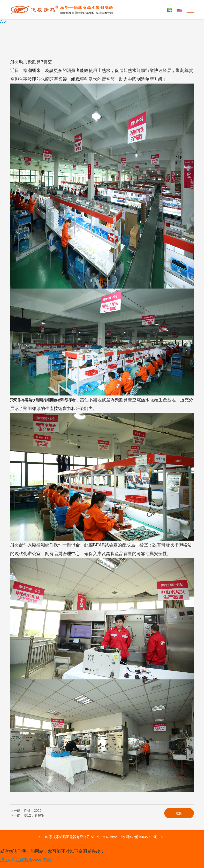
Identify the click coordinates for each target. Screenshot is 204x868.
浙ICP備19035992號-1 (143, 837)
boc (163, 837)
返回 (179, 813)
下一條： (27, 815)
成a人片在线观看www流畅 (26, 860)
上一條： (26, 811)
